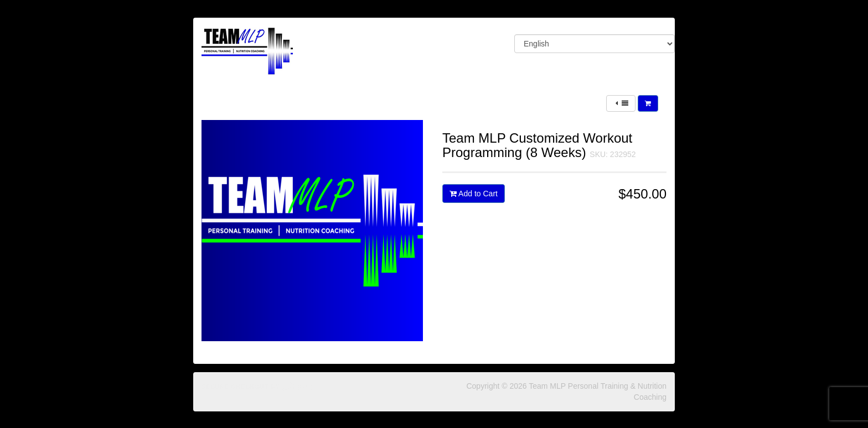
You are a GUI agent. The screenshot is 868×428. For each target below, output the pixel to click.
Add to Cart (474, 194)
